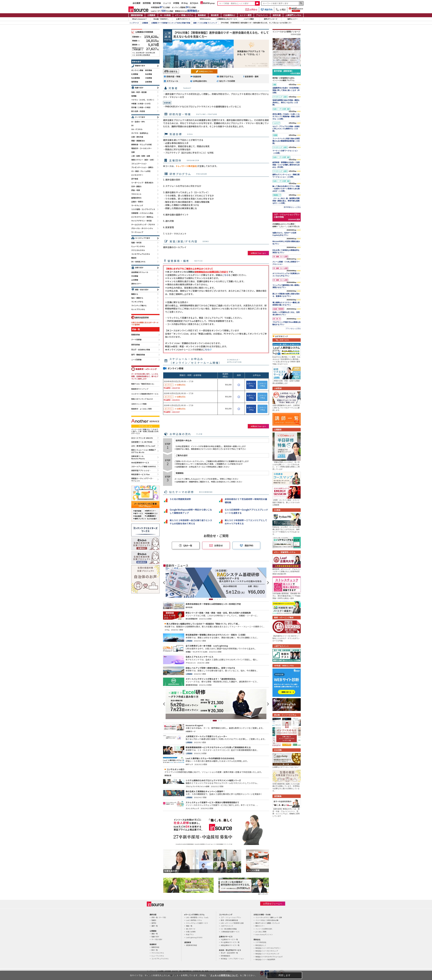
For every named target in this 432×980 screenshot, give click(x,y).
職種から (135, 294)
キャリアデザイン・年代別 (141, 221)
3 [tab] (215, 599)
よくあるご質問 (261, 932)
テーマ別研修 (136, 340)
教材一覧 (155, 950)
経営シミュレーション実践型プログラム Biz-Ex (144, 451)
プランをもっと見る (293, 329)
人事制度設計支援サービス (230, 932)
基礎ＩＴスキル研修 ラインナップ (205, 23)
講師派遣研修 (137, 15)
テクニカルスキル (138, 250)
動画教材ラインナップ (140, 389)
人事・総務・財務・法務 (141, 156)
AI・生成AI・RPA (138, 122)
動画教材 (202, 15)
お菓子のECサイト (183, 19)
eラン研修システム (184, 15)
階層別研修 (136, 335)
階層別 (154, 920)
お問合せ (251, 10)
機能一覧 (189, 926)
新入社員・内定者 (138, 111)
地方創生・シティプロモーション (232, 959)
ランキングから (137, 302)
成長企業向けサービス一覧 (230, 945)
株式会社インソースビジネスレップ (267, 951)
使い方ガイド (191, 929)
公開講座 (151, 15)
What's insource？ (139, 19)
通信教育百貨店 (192, 945)
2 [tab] (212, 599)
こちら (225, 275)
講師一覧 (155, 926)
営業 (133, 152)
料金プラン (190, 934)
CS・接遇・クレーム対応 (141, 171)
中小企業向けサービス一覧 (230, 942)
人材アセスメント (227, 926)
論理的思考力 (136, 198)
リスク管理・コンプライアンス (143, 209)
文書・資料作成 (137, 137)
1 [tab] (208, 599)
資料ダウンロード (271, 19)
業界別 (154, 923)
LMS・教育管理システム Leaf (143, 446)
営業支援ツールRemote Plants (138, 457)
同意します (285, 975)
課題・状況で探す (142, 289)
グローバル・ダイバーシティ (142, 228)
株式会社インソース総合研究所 (265, 959)
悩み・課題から (137, 298)
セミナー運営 (246, 15)
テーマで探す (140, 117)
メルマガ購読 (249, 19)
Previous (164, 583)
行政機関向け (229, 15)
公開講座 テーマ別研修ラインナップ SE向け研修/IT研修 (171, 23)
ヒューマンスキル (138, 246)
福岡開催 (135, 82)
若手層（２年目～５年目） (141, 107)
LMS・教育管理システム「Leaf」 (198, 917)
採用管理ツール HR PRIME (142, 442)
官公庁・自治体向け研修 (141, 350)
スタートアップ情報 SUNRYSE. (144, 466)
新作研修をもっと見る (292, 207)
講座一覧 (155, 934)
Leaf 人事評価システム (194, 920)
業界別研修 (136, 345)
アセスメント (262, 15)
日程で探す (139, 267)
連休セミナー (136, 284)
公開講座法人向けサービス (227, 19)
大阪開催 (149, 78)
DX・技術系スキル (138, 262)
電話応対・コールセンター (141, 148)
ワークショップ (137, 232)
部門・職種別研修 (138, 355)
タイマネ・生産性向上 (140, 133)
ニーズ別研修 (136, 360)
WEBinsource (205, 19)
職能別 (134, 258)
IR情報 (176, 3)
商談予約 (267, 10)
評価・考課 (136, 190)
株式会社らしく (261, 945)
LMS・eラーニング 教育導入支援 (232, 923)
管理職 (134, 96)
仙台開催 (149, 74)
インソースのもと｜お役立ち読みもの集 (267, 920)
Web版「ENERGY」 (161, 19)
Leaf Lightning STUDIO (194, 937)
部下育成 (135, 179)
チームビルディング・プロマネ (143, 224)
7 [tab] (225, 599)
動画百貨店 (155, 947)
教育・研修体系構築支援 (229, 920)
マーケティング (137, 205)
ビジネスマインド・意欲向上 (142, 217)
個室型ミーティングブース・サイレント (143, 479)
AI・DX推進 (165, 15)
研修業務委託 (225, 956)
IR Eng (185, 3)
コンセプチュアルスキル (141, 254)
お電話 (281, 10)
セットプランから (138, 309)
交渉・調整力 (136, 186)
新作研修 (157, 3)
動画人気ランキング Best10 (142, 399)
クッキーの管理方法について (224, 975)
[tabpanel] (216, 583)
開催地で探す (140, 66)
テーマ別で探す (157, 939)
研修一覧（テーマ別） (159, 917)
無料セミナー (293, 19)
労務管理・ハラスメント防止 (142, 213)
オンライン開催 (137, 70)
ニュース (167, 3)
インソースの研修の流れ (264, 929)
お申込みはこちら (206, 71)
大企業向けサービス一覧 (229, 939)
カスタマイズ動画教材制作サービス (145, 394)
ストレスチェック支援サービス (197, 923)
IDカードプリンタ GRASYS (142, 438)
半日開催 (135, 276)
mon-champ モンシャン (264, 934)
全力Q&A (194, 3)
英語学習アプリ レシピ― (141, 470)
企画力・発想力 (137, 202)
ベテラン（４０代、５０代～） (143, 100)
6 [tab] (222, 599)
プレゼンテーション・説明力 (142, 167)
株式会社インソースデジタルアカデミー (268, 948)
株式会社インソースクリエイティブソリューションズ (269, 957)
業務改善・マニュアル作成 (141, 144)
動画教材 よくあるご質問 (141, 409)
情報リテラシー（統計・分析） (143, 160)
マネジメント (136, 194)
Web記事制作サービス (140, 462)
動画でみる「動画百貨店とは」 (143, 384)
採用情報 (147, 3)
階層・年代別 (136, 242)
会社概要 (137, 3)
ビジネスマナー (137, 175)
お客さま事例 (191, 932)
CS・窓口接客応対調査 (229, 929)
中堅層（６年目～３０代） (141, 104)
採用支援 (277, 15)
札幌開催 (135, 74)
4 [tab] (217, 599)
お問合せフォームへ (258, 253)
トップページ (134, 23)
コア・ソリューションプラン (231, 917)
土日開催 (135, 280)
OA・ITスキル (137, 129)
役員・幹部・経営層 (139, 92)
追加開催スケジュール (140, 272)
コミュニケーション (139, 163)
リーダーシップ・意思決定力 (142, 183)
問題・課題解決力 (138, 141)
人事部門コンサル (293, 15)
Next (268, 583)
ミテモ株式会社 (261, 942)
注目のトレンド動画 (139, 404)
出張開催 (149, 82)
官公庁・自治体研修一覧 (229, 953)
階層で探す (139, 88)
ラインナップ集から (139, 305)
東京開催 (149, 70)
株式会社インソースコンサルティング (267, 954)
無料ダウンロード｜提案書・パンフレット (268, 923)
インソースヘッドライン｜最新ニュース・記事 (269, 917)
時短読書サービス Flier (141, 474)
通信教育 (215, 15)
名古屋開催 (136, 78)
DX (132, 125)
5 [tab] (220, 599)
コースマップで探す (143, 238)
